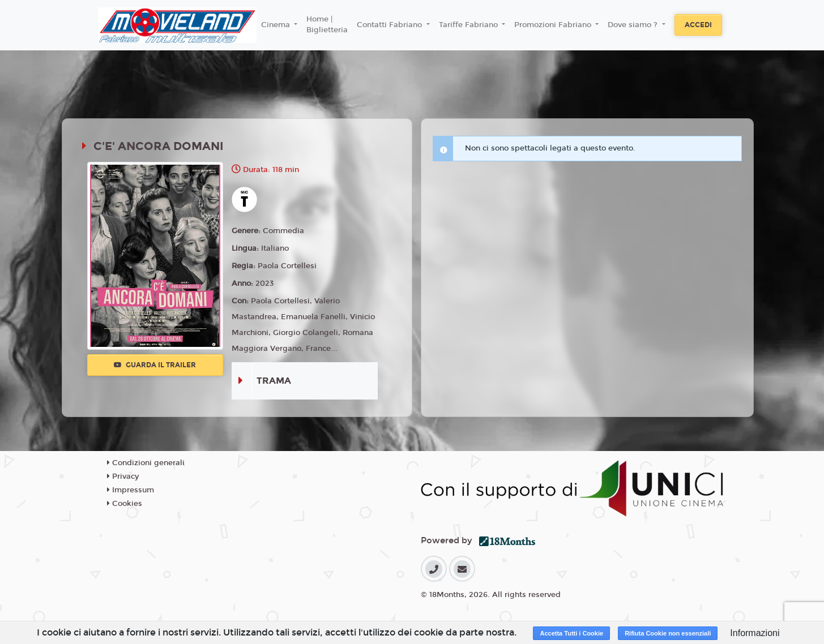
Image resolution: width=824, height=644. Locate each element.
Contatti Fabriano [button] (390, 25)
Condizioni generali (146, 463)
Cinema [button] (277, 25)
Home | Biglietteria (327, 25)
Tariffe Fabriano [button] (469, 25)
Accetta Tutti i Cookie (571, 633)
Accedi (698, 25)
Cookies (125, 504)
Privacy (123, 476)
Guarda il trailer (155, 365)
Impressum (131, 490)
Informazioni (755, 633)
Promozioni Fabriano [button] (554, 25)
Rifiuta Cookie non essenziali (668, 633)
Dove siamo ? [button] (634, 25)
